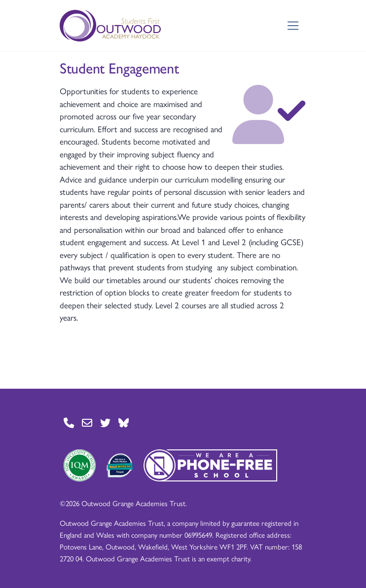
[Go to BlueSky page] (124, 423)
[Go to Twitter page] (105, 423)
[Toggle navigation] (293, 26)
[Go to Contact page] (69, 423)
